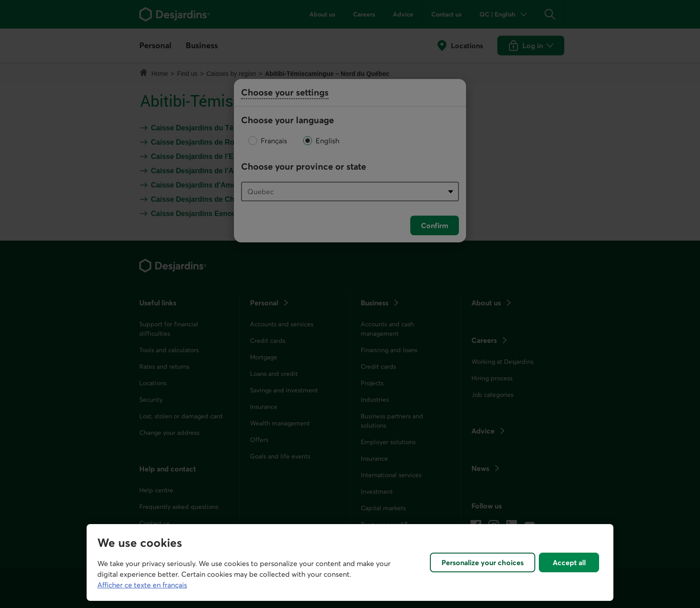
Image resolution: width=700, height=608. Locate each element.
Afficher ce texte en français (142, 585)
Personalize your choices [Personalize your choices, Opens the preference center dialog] (483, 562)
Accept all (569, 562)
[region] (350, 562)
